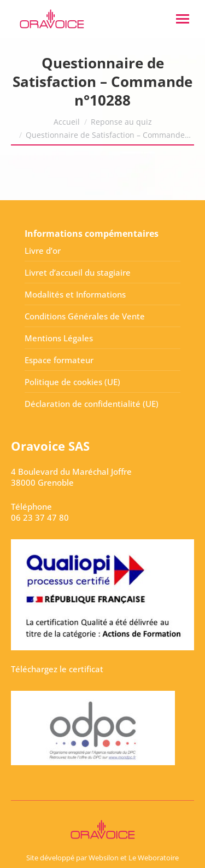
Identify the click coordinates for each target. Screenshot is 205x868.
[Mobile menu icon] (183, 19)
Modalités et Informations (75, 294)
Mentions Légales (59, 338)
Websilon (104, 858)
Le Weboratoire (154, 858)
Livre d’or (43, 251)
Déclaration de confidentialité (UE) (92, 404)
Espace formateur (59, 360)
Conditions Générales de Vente (85, 316)
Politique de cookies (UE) (72, 382)
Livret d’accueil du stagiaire (78, 272)
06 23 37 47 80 (40, 517)
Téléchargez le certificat (57, 669)
